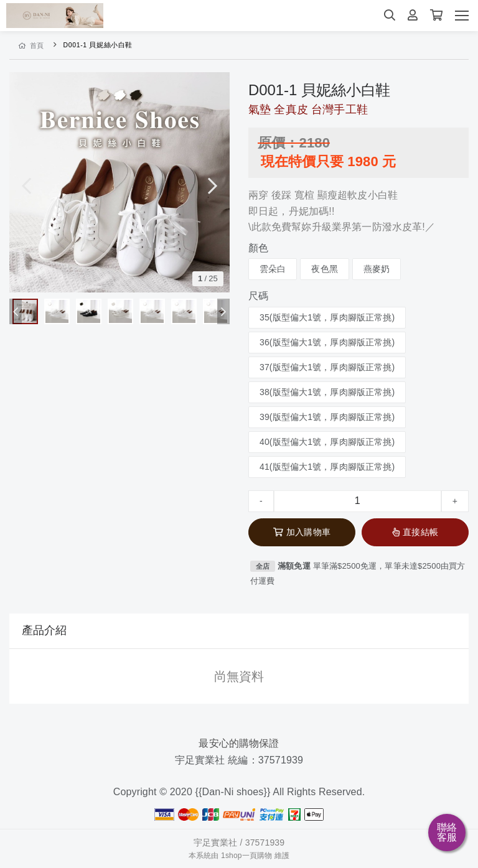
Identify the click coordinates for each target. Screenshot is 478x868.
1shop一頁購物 (246, 856)
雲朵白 (273, 269)
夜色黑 (324, 269)
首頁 (31, 45)
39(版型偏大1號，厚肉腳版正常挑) (327, 417)
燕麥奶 (377, 269)
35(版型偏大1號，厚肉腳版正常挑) (327, 317)
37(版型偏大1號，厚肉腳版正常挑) (327, 367)
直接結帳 (415, 532)
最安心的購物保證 (239, 743)
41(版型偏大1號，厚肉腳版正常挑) (327, 467)
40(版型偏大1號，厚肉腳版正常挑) (327, 442)
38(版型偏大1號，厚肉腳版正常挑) (327, 392)
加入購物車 (302, 532)
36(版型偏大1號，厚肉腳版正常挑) (327, 342)
